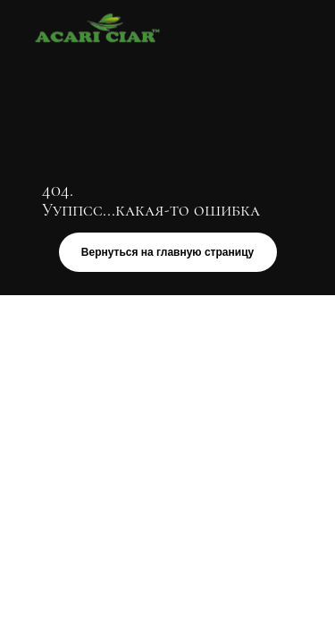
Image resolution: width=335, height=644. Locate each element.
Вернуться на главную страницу (167, 252)
